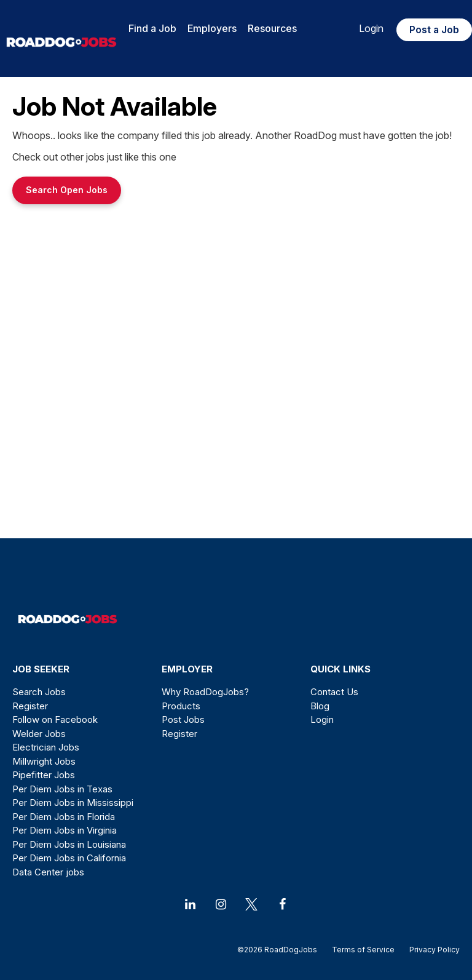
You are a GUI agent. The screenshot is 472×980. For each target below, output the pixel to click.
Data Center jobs (48, 872)
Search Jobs (39, 692)
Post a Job (434, 30)
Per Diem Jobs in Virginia (65, 830)
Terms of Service (363, 950)
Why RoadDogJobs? (205, 692)
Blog (320, 706)
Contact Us (334, 692)
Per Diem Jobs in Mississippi (73, 803)
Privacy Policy (431, 950)
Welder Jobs (39, 734)
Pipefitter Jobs (44, 775)
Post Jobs (183, 719)
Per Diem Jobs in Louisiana (69, 844)
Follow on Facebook (55, 719)
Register (30, 706)
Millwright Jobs (44, 761)
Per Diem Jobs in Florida (64, 817)
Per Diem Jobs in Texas (62, 789)
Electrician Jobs (46, 747)
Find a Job (152, 28)
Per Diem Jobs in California (69, 858)
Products (181, 706)
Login (371, 28)
